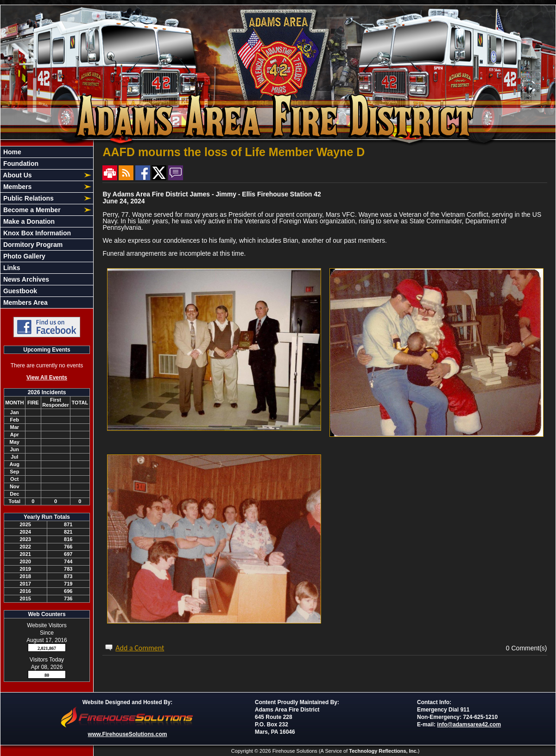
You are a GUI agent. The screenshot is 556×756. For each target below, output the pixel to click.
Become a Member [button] (31, 210)
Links (11, 268)
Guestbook (19, 291)
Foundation (20, 164)
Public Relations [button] (28, 198)
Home (11, 152)
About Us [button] (17, 175)
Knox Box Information (36, 233)
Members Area (25, 302)
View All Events (47, 378)
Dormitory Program (32, 245)
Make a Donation (28, 221)
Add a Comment (140, 648)
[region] (47, 227)
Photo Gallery (23, 256)
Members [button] (16, 187)
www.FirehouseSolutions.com (128, 734)
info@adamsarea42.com (469, 724)
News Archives (25, 279)
